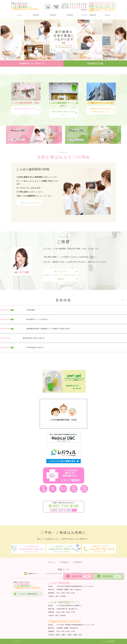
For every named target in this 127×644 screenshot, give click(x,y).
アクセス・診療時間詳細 (28, 594)
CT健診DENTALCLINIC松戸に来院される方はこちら (101, 110)
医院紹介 (36, 15)
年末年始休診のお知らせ (35, 347)
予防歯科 (70, 15)
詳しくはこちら (29, 203)
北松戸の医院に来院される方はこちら (63, 113)
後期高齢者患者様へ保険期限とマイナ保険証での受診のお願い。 (49, 329)
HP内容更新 (31, 310)
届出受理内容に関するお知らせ (34, 338)
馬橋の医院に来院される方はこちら (26, 110)
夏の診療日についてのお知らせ (37, 319)
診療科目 (53, 15)
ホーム (20, 15)
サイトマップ (17, 641)
